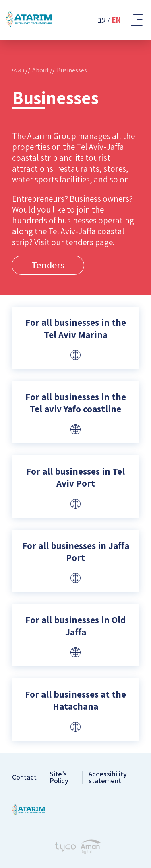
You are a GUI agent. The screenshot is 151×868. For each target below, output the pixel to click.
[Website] (76, 355)
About (40, 70)
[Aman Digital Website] (91, 848)
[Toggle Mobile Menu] (136, 20)
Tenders (48, 265)
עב (101, 20)
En (116, 20)
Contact (24, 777)
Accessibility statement (108, 777)
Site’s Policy (59, 777)
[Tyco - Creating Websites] (65, 848)
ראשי (18, 70)
